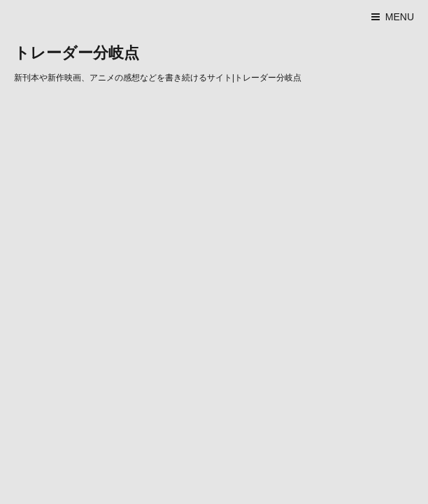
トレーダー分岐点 (77, 53)
